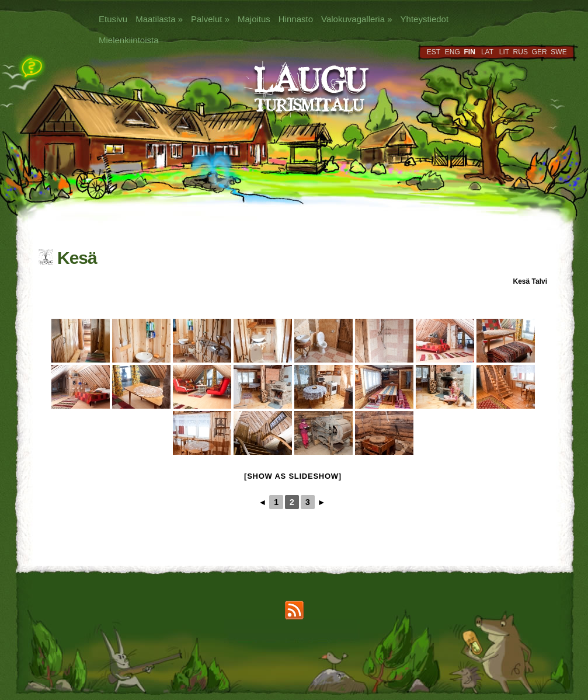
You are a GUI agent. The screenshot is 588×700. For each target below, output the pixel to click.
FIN (470, 52)
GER (540, 52)
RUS (521, 52)
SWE (559, 52)
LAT (487, 52)
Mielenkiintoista (129, 40)
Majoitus (254, 19)
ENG (453, 52)
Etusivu (113, 19)
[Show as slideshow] (293, 476)
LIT (504, 52)
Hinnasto (296, 19)
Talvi (540, 281)
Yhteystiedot (425, 19)
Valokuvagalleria (356, 19)
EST (434, 52)
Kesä (522, 281)
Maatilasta (159, 19)
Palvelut (210, 19)
